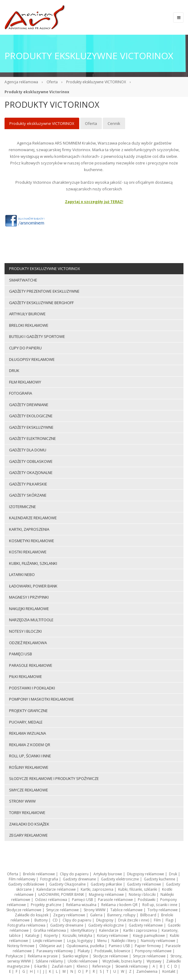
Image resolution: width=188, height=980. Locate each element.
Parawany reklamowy (55, 951)
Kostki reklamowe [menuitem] (28, 552)
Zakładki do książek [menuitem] (29, 824)
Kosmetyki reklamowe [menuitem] (32, 541)
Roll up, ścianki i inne (160, 905)
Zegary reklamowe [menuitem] (28, 835)
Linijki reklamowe (48, 941)
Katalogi (32, 935)
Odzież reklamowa (51, 900)
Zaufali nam (62, 966)
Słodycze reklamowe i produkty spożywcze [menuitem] (54, 778)
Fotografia (49, 879)
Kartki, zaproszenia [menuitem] (29, 529)
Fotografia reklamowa (26, 925)
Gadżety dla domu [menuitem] (28, 450)
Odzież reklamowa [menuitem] (28, 643)
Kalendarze (109, 930)
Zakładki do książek (32, 915)
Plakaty (84, 951)
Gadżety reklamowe (144, 884)
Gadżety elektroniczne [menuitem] (32, 438)
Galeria (96, 915)
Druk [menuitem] (14, 371)
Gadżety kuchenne (160, 879)
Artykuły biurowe (108, 874)
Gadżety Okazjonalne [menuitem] (31, 472)
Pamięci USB (83, 900)
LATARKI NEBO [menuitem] (22, 574)
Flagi (170, 920)
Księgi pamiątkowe (149, 935)
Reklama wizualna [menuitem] (28, 733)
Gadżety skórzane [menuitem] (28, 495)
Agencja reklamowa (21, 82)
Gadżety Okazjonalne (68, 884)
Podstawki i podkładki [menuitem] (32, 688)
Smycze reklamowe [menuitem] (29, 790)
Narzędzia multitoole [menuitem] (31, 620)
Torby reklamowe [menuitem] (27, 813)
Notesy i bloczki (142, 894)
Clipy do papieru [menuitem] (25, 348)
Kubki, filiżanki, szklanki (138, 889)
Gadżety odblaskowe (26, 884)
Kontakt (169, 971)
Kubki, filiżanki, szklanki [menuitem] (33, 563)
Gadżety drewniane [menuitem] (29, 405)
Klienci (82, 966)
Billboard (148, 915)
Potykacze (14, 956)
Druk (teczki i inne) (134, 920)
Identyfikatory (83, 930)
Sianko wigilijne (75, 956)
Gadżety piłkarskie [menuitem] (28, 484)
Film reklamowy (22, 879)
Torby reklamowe (163, 910)
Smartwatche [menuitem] (23, 280)
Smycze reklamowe (63, 910)
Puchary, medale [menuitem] (26, 722)
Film (157, 920)
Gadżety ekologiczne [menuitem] (31, 416)
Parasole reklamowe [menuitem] (31, 665)
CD (55, 920)
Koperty (51, 935)
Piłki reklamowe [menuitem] (26, 676)
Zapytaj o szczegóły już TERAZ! (94, 202)
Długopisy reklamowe (146, 874)
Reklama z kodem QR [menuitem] (30, 745)
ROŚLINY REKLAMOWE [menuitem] (29, 767)
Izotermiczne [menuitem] (23, 507)
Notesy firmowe (21, 946)
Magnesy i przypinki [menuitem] (29, 597)
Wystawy (154, 961)
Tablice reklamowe (126, 910)
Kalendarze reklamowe (56, 889)
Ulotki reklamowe (83, 961)
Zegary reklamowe (69, 915)
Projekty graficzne (46, 905)
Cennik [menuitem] (114, 123)
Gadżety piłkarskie (106, 884)
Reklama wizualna (81, 905)
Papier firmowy (148, 946)
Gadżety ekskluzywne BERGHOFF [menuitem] (41, 303)
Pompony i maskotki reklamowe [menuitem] (42, 699)
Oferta (52, 82)
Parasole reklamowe (115, 900)
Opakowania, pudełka (85, 946)
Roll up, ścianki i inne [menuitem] (30, 756)
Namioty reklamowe (158, 941)
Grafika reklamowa (50, 930)
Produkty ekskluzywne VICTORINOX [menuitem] (42, 123)
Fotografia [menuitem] (21, 393)
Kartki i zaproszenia (140, 930)
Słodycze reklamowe (24, 910)
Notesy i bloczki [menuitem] (25, 631)
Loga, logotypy (80, 941)
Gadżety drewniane (79, 879)
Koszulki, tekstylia (77, 935)
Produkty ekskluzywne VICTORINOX (96, 82)
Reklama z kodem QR (119, 905)
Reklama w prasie (43, 956)
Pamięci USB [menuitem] (21, 654)
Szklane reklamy (49, 961)
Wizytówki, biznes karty (122, 961)
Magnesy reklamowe (106, 894)
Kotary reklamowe (113, 935)
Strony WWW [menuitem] (22, 801)
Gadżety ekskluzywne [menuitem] (31, 427)
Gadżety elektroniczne (120, 879)
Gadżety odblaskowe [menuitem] (31, 461)
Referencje (102, 966)
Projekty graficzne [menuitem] (28, 711)
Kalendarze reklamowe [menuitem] (33, 518)
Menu (102, 941)
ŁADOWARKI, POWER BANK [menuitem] (33, 586)
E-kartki (41, 966)
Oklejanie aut (50, 946)
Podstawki (147, 900)
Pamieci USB (119, 946)
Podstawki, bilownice (112, 951)
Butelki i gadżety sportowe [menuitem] (37, 336)
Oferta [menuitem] (91, 123)
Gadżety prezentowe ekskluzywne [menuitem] (44, 291)
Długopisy (105, 920)
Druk (173, 874)
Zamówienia (147, 971)
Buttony (41, 920)
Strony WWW (95, 910)
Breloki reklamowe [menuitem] (29, 325)
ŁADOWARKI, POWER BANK (61, 894)
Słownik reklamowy (132, 966)
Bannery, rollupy (121, 915)
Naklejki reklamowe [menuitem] (29, 609)
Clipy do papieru (74, 874)
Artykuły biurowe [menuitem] (27, 314)
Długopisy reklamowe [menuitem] (32, 359)
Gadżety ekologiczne (106, 925)
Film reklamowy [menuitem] (25, 382)
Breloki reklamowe (39, 874)
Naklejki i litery (124, 941)
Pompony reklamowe (153, 951)
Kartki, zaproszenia (97, 889)
